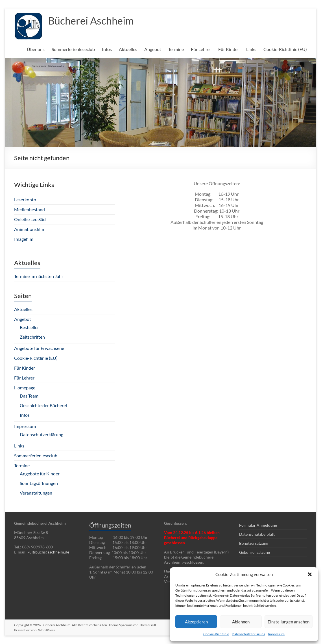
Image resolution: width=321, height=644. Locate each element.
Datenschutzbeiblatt (257, 534)
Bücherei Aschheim (91, 21)
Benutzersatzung (254, 543)
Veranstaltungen (36, 493)
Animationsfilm (29, 229)
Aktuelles (128, 49)
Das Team (29, 396)
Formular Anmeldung (258, 525)
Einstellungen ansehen (289, 622)
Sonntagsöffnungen (39, 483)
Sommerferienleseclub (73, 49)
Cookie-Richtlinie (216, 634)
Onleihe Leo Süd (30, 219)
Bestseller (29, 327)
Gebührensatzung (255, 552)
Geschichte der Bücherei (43, 405)
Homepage (25, 388)
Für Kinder (229, 49)
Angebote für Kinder (40, 474)
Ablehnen (241, 622)
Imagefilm (24, 239)
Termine (176, 49)
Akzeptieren (196, 622)
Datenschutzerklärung (248, 634)
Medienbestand (30, 209)
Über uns (36, 49)
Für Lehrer (201, 49)
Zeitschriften (32, 337)
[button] (310, 574)
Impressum (276, 634)
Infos (107, 49)
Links (251, 49)
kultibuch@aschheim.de (48, 552)
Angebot (153, 49)
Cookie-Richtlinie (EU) (285, 49)
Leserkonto (25, 199)
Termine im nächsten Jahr (39, 276)
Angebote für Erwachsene (39, 348)
